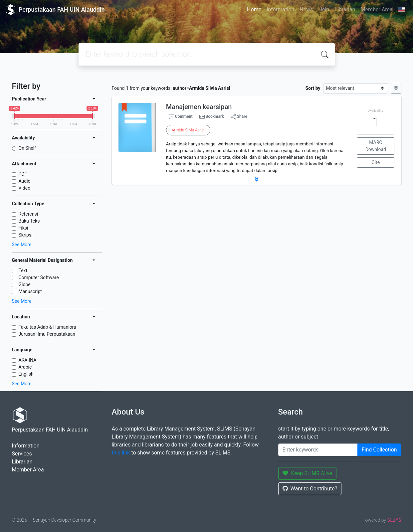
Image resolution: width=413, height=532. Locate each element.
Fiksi (23, 228)
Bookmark (214, 116)
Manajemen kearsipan (199, 107)
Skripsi (26, 235)
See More (22, 245)
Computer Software (39, 277)
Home (254, 9)
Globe (25, 284)
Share (239, 117)
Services (22, 454)
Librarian (345, 9)
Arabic (25, 367)
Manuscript (30, 291)
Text (23, 270)
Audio (25, 181)
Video (25, 188)
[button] (257, 179)
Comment (181, 117)
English (26, 374)
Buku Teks (29, 221)
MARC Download (376, 146)
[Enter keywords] (318, 450)
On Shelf (27, 148)
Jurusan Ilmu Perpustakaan (47, 334)
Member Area (376, 9)
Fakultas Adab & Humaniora (47, 327)
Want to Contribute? (310, 489)
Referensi (28, 214)
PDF (23, 174)
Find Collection (379, 450)
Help (324, 9)
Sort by (313, 88)
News (306, 9)
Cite (376, 162)
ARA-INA (28, 360)
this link (121, 453)
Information (280, 9)
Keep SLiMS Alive (308, 473)
